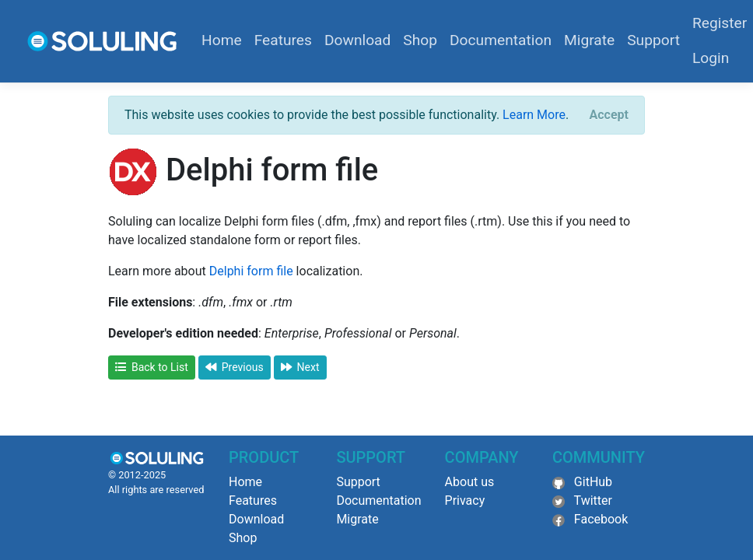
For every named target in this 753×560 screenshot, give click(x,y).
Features (283, 40)
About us (470, 482)
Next (300, 367)
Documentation (501, 40)
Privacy (465, 500)
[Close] (609, 115)
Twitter (593, 500)
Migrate (589, 40)
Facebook (601, 519)
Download (357, 40)
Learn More (534, 115)
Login (711, 58)
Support (653, 40)
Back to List (152, 367)
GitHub (593, 482)
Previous (235, 367)
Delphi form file (251, 271)
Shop (420, 40)
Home (222, 40)
